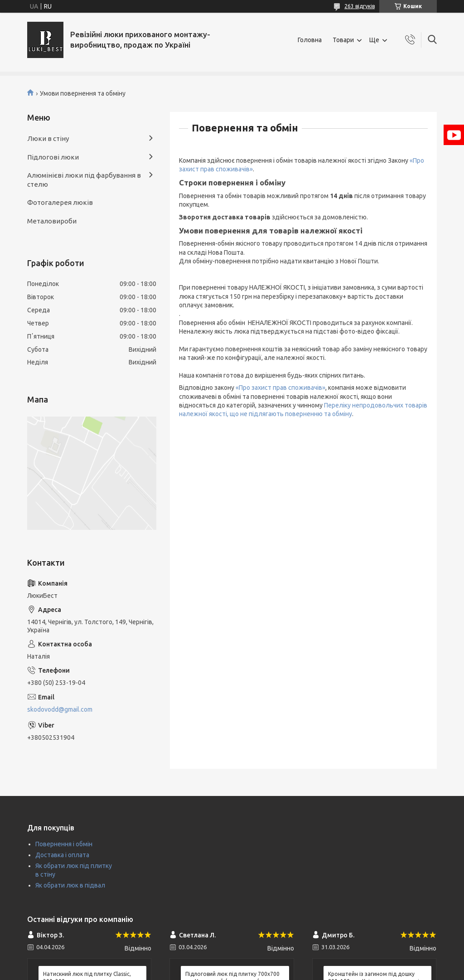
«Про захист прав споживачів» (280, 388)
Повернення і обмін (64, 844)
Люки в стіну (48, 138)
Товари (343, 40)
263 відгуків (360, 6)
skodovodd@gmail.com (60, 709)
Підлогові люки (53, 157)
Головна (310, 40)
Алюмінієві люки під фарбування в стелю (84, 180)
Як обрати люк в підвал (70, 885)
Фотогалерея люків (60, 202)
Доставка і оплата (62, 855)
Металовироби (52, 221)
